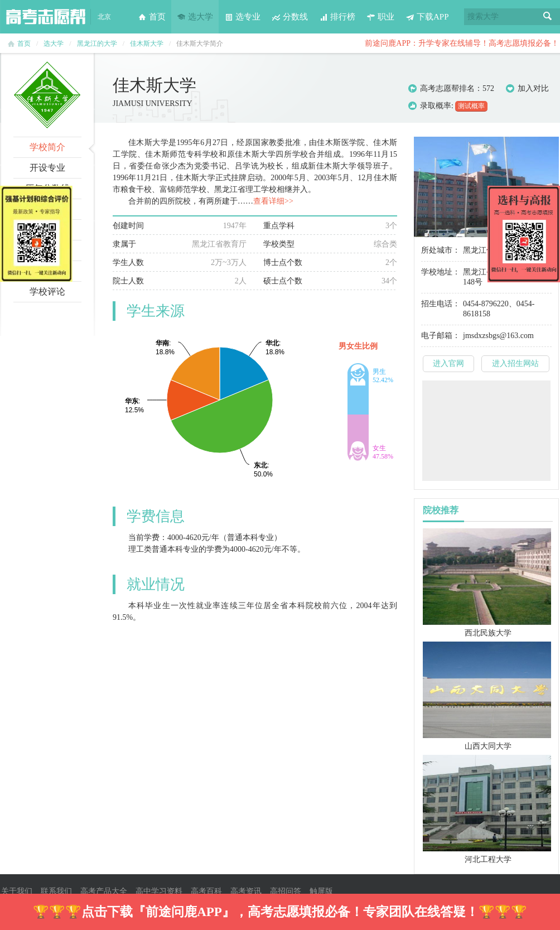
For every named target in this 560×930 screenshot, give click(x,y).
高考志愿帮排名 (447, 88)
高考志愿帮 (46, 17)
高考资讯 (246, 891)
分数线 (290, 17)
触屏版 (321, 891)
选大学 (195, 17)
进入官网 (448, 363)
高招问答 (286, 891)
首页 (152, 17)
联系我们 (56, 891)
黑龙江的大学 (97, 44)
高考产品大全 (104, 891)
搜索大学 (483, 16)
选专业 (242, 17)
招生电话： (441, 304)
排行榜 (337, 17)
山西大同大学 (488, 746)
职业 (380, 17)
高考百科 (206, 891)
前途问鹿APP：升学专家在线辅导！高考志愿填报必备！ (462, 43)
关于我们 (17, 891)
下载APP (427, 17)
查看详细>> (273, 201)
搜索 (548, 17)
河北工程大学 (488, 859)
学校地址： (441, 272)
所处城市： (441, 250)
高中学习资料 (159, 891)
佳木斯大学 (147, 44)
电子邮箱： (441, 336)
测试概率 (471, 106)
